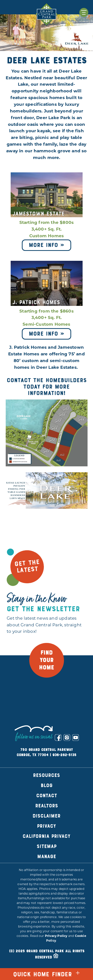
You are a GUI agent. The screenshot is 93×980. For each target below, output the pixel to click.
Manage (47, 857)
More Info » (46, 245)
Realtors (47, 806)
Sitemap (47, 846)
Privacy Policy (56, 936)
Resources (46, 775)
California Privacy (46, 836)
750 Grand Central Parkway (47, 750)
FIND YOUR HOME (46, 660)
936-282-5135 (64, 755)
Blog (47, 785)
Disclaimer (46, 816)
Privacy (46, 826)
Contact (47, 796)
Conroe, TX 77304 (32, 755)
